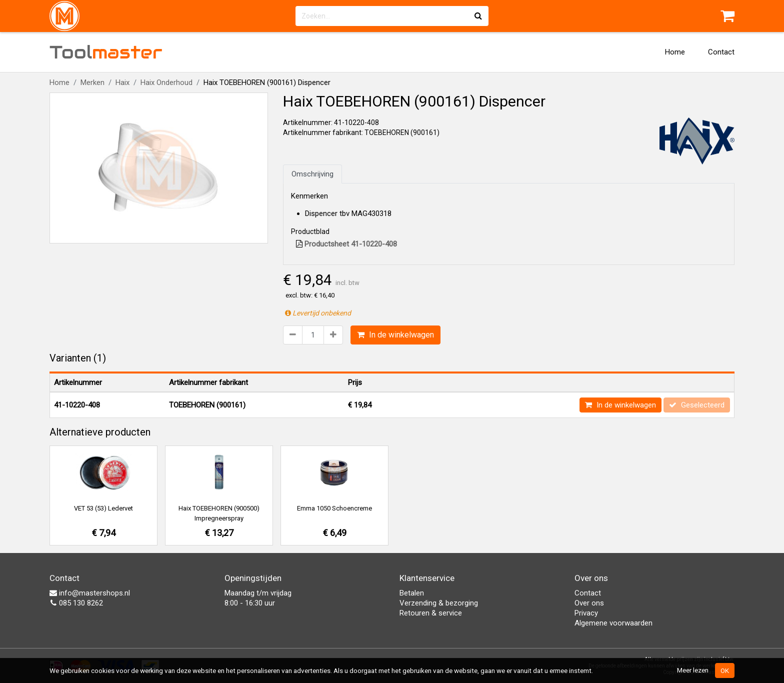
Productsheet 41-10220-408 (346, 244)
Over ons (589, 603)
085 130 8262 (76, 603)
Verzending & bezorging (439, 603)
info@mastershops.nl (90, 593)
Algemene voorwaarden (613, 623)
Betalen (412, 593)
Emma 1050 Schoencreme (334, 508)
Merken (92, 82)
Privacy (586, 613)
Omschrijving (312, 174)
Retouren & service (431, 613)
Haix (122, 82)
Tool (106, 52)
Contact (721, 52)
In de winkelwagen (395, 335)
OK (725, 670)
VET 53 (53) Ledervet (103, 508)
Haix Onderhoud (166, 82)
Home (675, 52)
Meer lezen (693, 670)
